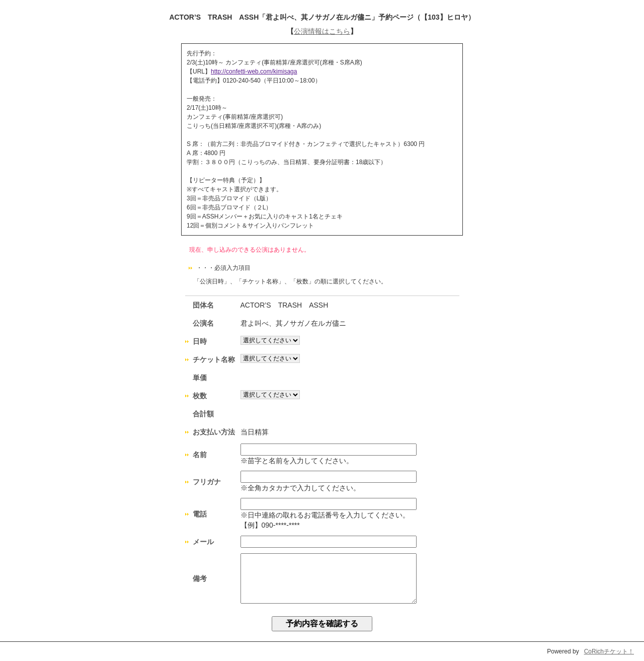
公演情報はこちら (322, 31)
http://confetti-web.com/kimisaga (254, 71)
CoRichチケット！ (609, 651)
